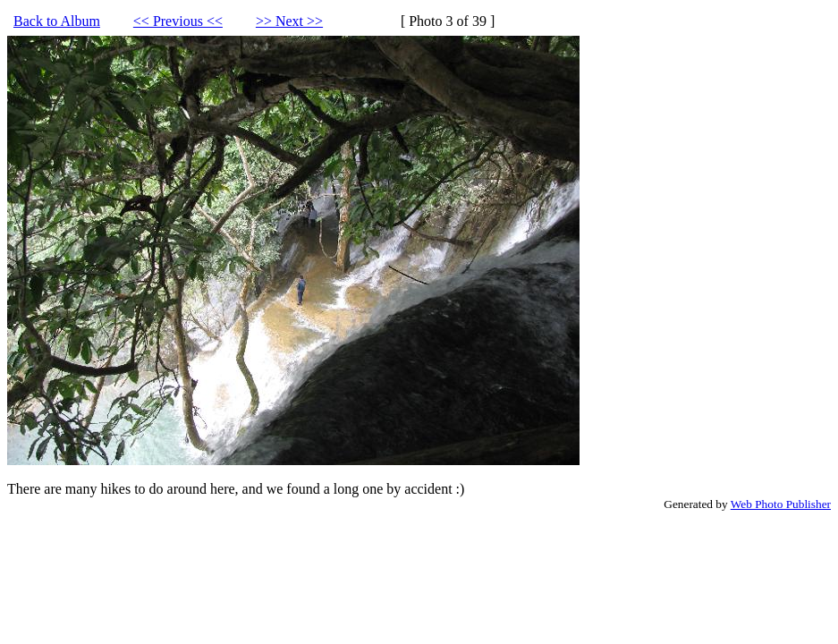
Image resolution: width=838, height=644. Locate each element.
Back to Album (57, 21)
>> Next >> (289, 21)
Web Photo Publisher (781, 504)
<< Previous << (178, 21)
